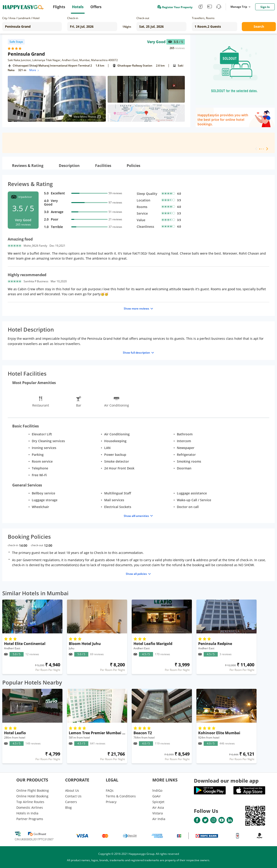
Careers (71, 802)
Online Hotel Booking (32, 796)
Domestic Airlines (30, 807)
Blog (68, 807)
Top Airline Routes (30, 802)
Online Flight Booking (33, 790)
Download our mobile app (226, 781)
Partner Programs (30, 819)
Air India (159, 819)
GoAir (157, 796)
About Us (72, 790)
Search (259, 26)
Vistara (158, 813)
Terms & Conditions (121, 796)
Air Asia (158, 807)
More (34, 70)
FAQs (110, 790)
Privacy (111, 802)
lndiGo (157, 790)
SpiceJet (158, 802)
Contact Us (73, 796)
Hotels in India (27, 813)
